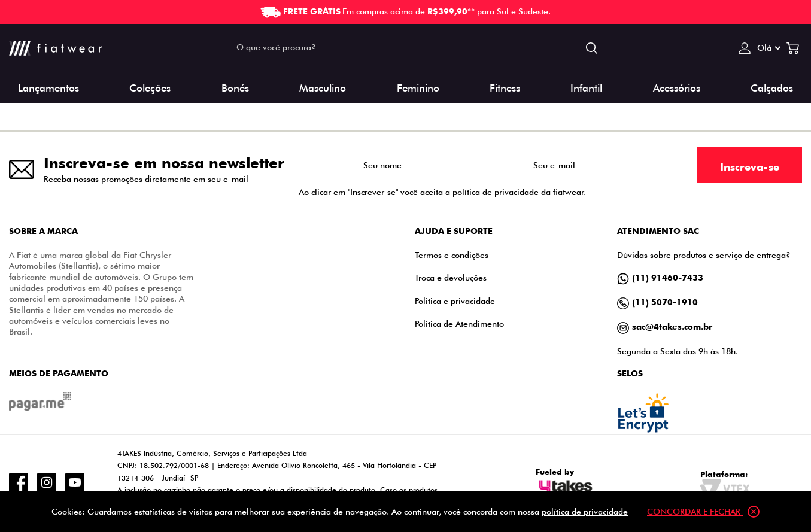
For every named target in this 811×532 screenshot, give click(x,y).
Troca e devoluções (451, 277)
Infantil (586, 87)
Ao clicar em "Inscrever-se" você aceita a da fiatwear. (442, 192)
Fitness (505, 87)
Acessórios (677, 87)
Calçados (772, 87)
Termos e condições (452, 255)
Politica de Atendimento (459, 323)
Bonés (235, 87)
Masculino (323, 87)
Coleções (150, 87)
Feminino (418, 87)
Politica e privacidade (455, 301)
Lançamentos (48, 87)
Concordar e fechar (703, 512)
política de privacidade (496, 192)
